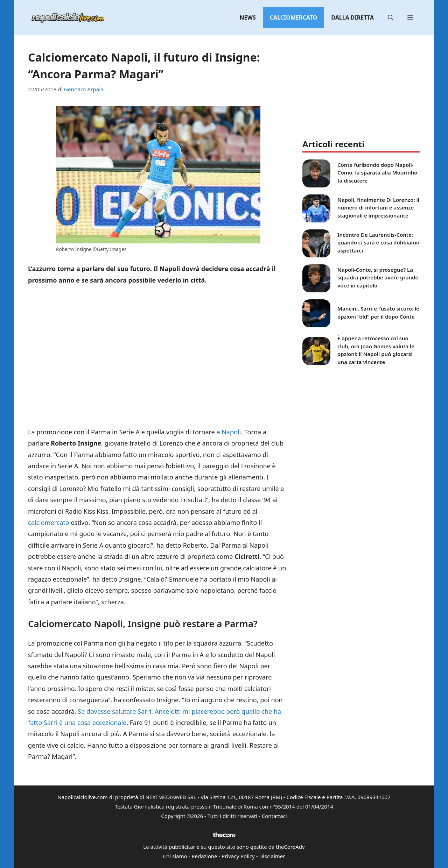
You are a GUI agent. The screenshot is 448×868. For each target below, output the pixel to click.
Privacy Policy (238, 856)
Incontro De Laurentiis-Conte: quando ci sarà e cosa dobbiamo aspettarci (378, 243)
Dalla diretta (352, 17)
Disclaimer (272, 856)
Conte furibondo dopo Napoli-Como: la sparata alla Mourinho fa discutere (377, 173)
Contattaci (274, 816)
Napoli (231, 432)
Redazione (204, 856)
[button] (391, 17)
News (248, 17)
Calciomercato (293, 17)
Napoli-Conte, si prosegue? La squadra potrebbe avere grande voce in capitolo (378, 278)
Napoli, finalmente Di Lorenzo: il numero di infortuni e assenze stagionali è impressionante (378, 208)
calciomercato (49, 522)
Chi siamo (175, 856)
